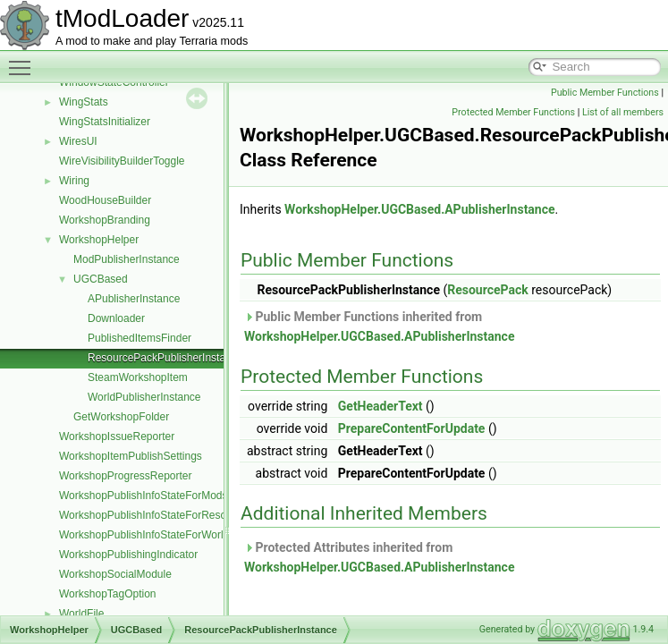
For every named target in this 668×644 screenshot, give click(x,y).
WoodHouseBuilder (105, 200)
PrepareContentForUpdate (412, 428)
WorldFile (81, 614)
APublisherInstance (134, 299)
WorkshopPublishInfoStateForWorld (144, 535)
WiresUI (78, 141)
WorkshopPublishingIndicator (128, 555)
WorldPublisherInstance (144, 397)
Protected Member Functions (513, 112)
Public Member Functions (605, 93)
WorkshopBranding (105, 220)
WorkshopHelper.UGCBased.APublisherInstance (419, 209)
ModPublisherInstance (127, 259)
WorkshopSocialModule (115, 574)
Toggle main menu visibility (24, 60)
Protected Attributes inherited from (379, 557)
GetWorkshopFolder (121, 417)
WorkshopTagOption (108, 594)
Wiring (74, 181)
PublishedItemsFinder (140, 338)
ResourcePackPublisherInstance (165, 358)
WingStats (84, 102)
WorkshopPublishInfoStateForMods (144, 496)
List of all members (623, 112)
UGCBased (101, 279)
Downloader (116, 318)
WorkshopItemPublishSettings (131, 456)
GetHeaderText (381, 406)
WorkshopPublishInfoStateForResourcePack (165, 515)
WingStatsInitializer (105, 122)
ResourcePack (488, 290)
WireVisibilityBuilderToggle (122, 161)
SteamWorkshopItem (138, 377)
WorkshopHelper (99, 240)
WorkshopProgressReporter (126, 476)
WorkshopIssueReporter (117, 436)
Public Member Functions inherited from (379, 326)
